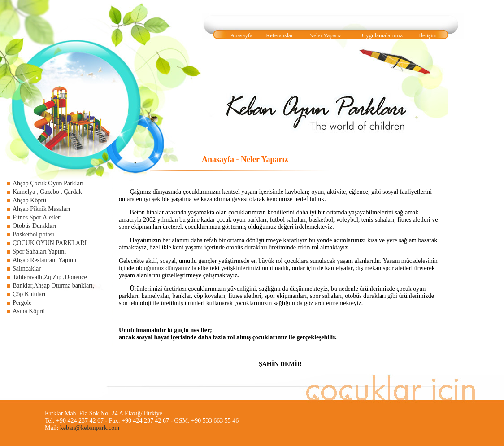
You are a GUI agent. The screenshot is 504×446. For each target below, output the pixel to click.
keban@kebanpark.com (90, 428)
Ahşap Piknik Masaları (41, 209)
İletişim (428, 35)
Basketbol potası (33, 234)
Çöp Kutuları (29, 294)
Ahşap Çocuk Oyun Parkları (48, 183)
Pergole (22, 303)
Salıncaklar (27, 269)
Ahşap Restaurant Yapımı (45, 260)
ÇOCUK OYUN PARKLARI (50, 243)
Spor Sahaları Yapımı (39, 251)
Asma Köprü (29, 311)
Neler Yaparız (325, 35)
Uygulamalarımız (382, 35)
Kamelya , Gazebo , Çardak (47, 192)
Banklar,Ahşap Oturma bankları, (53, 286)
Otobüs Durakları (35, 226)
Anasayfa (241, 35)
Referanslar (279, 35)
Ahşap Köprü (29, 200)
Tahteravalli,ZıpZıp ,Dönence (50, 277)
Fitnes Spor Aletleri (37, 217)
